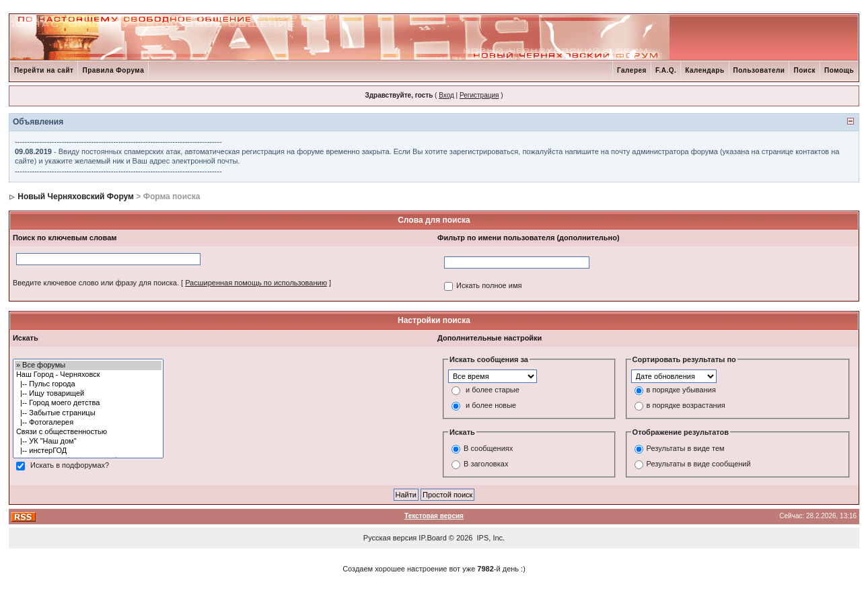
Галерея (632, 70)
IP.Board (432, 538)
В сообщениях (488, 449)
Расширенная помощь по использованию (256, 283)
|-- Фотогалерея (88, 423)
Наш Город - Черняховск (88, 375)
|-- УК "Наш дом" (88, 442)
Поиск (804, 70)
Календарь (704, 70)
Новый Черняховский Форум (76, 197)
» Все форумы (88, 365)
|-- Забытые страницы (88, 413)
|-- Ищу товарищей (88, 394)
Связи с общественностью (88, 432)
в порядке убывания (681, 390)
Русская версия (390, 538)
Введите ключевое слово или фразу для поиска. (96, 283)
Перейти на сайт (44, 70)
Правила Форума (113, 70)
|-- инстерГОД (88, 451)
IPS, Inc (490, 538)
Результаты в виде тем (686, 449)
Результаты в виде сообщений (699, 464)
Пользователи (759, 70)
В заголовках (486, 464)
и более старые (493, 390)
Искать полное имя (489, 285)
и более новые (491, 405)
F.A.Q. (666, 70)
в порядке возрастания (686, 405)
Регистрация (479, 95)
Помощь (839, 70)
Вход (446, 95)
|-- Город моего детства (88, 403)
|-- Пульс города (88, 384)
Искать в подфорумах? (70, 465)
